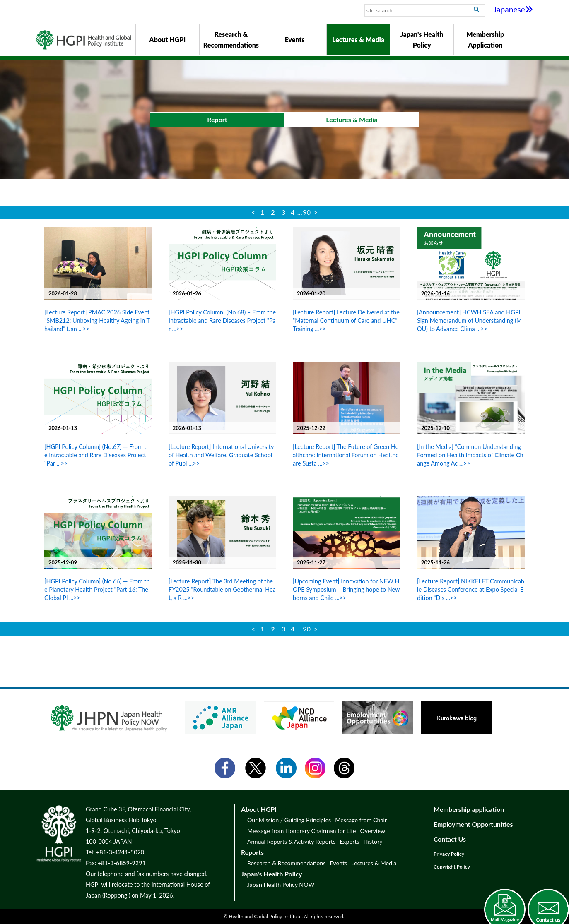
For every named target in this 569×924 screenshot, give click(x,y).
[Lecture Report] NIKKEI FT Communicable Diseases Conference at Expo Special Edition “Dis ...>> (471, 589)
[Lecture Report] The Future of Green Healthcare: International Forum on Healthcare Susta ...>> (346, 455)
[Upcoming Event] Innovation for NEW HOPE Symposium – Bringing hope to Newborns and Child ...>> (346, 589)
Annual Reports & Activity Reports (291, 841)
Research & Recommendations (231, 40)
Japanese (513, 9)
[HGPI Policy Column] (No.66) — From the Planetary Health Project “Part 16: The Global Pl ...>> (97, 589)
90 (307, 212)
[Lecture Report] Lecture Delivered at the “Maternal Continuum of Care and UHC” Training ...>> (346, 320)
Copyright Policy (452, 867)
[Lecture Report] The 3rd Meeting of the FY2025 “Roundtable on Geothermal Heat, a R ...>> (222, 589)
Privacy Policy (449, 854)
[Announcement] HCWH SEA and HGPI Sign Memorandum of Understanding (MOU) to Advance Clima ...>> (469, 320)
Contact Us (450, 839)
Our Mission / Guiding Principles (289, 820)
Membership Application (485, 40)
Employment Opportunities (473, 824)
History (373, 841)
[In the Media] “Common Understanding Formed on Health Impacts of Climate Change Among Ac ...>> (470, 455)
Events (294, 40)
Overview (373, 831)
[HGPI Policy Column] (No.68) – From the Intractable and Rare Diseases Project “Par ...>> (222, 320)
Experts (349, 841)
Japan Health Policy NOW (281, 884)
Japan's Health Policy (422, 40)
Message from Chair (361, 820)
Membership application (469, 809)
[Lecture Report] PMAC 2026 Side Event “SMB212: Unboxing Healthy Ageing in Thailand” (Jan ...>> (97, 320)
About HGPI (167, 40)
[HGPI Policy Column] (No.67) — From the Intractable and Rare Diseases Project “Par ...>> (97, 455)
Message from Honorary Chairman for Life (301, 831)
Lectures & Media (358, 40)
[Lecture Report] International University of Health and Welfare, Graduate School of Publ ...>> (221, 455)
